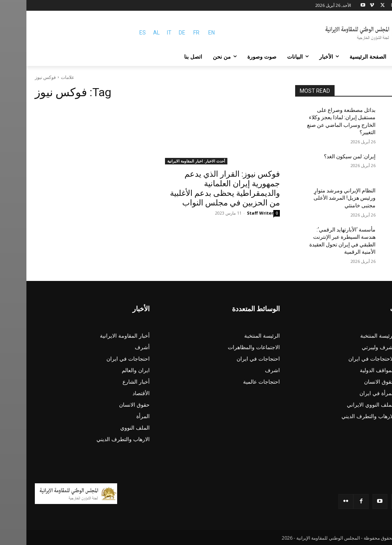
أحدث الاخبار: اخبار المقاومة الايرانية (170, 161)
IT (143, 33)
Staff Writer (234, 213)
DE (156, 33)
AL (130, 33)
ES (116, 33)
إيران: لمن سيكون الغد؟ (323, 156)
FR (170, 33)
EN (185, 33)
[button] (374, 57)
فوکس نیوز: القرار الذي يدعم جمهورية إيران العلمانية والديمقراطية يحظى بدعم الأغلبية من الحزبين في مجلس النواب (198, 188)
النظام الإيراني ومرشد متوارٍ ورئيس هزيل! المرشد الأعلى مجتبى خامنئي (318, 198)
